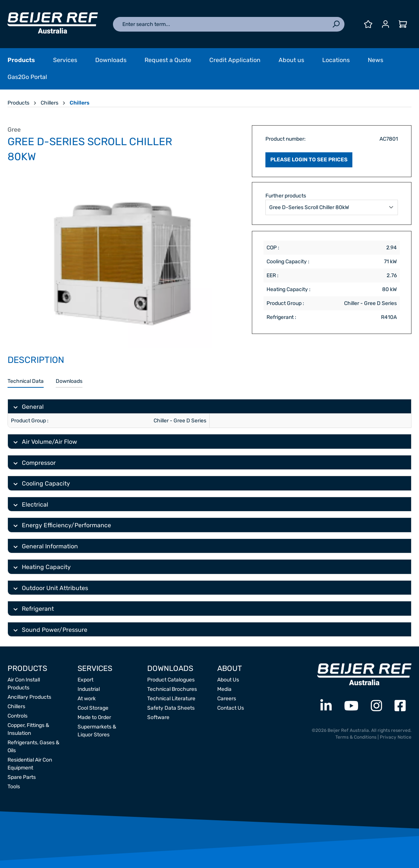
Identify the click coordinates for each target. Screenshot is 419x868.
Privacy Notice (396, 737)
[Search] (336, 24)
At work (87, 699)
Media (224, 689)
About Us (228, 680)
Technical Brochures (172, 689)
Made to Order (94, 717)
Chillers (16, 706)
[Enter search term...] (220, 24)
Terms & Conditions (356, 737)
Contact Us (231, 708)
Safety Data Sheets (171, 708)
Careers (227, 699)
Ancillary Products (29, 697)
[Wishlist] (368, 24)
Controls (18, 716)
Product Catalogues (171, 680)
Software (158, 717)
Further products (286, 196)
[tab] (26, 382)
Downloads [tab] (69, 381)
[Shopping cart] (403, 24)
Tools (14, 787)
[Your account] (385, 24)
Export (85, 680)
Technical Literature (171, 699)
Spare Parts (22, 777)
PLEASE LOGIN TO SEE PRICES (309, 160)
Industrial (89, 689)
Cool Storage (93, 708)
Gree (14, 130)
